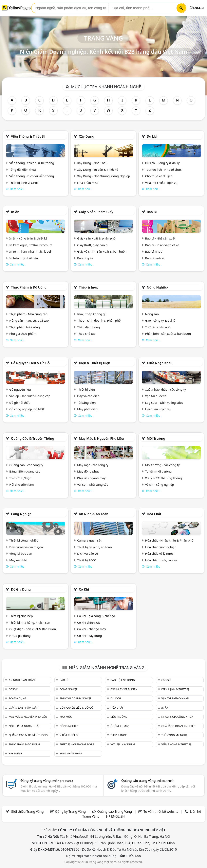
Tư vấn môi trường (158, 471)
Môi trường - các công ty (162, 465)
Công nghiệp (21, 514)
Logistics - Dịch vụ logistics (164, 403)
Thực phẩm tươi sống (25, 327)
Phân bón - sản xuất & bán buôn (168, 334)
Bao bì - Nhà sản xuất (160, 238)
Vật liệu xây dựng (123, 744)
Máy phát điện (87, 409)
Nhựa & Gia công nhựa (177, 717)
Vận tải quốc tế (156, 396)
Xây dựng (87, 136)
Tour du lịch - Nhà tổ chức (163, 169)
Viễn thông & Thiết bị (28, 136)
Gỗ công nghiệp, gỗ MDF (27, 409)
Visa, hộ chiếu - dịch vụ (161, 183)
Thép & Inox (88, 287)
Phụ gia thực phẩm (23, 334)
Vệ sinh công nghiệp (160, 484)
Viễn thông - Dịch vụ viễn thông (32, 176)
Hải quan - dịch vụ (158, 409)
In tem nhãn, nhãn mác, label (30, 251)
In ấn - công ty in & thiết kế (28, 238)
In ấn (15, 212)
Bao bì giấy (85, 258)
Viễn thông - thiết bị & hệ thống (32, 163)
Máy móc (66, 717)
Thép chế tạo (86, 334)
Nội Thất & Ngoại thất (24, 726)
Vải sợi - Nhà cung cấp (93, 484)
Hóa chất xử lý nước (159, 553)
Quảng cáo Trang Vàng (115, 812)
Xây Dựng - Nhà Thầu (92, 163)
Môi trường (156, 438)
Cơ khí (84, 589)
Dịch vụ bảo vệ (88, 553)
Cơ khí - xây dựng (90, 636)
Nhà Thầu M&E (88, 183)
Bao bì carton (155, 258)
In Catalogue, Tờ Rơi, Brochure (31, 245)
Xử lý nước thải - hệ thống (163, 478)
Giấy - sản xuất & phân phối (97, 238)
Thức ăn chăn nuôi (158, 327)
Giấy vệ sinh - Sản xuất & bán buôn (102, 251)
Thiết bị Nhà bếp (21, 616)
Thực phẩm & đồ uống (29, 287)
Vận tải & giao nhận (175, 698)
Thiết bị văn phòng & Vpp (77, 744)
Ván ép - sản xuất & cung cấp (30, 396)
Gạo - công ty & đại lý (160, 320)
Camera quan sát (89, 540)
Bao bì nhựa (154, 251)
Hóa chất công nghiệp (161, 547)
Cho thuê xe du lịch (159, 176)
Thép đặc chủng (89, 327)
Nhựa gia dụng (20, 636)
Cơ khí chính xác (89, 622)
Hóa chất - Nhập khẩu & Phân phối (170, 540)
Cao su (166, 680)
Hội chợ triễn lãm (22, 484)
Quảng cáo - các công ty (26, 465)
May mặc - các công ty (93, 465)
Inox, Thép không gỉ (91, 314)
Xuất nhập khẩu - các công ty (166, 389)
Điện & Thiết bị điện (95, 363)
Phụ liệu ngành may (91, 478)
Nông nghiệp (157, 287)
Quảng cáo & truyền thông (33, 438)
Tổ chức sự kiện (20, 478)
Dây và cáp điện (88, 396)
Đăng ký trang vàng (47, 781)
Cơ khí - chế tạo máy (92, 629)
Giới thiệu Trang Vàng (27, 812)
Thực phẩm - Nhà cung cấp (28, 314)
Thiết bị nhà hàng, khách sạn (30, 622)
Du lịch (153, 136)
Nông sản (152, 314)
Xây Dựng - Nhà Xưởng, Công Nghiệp (104, 176)
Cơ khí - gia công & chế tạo (96, 616)
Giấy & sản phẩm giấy (96, 212)
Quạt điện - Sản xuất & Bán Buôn (33, 629)
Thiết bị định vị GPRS (24, 183)
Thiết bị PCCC (87, 560)
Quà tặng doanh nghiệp (178, 726)
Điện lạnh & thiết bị (175, 689)
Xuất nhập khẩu (160, 363)
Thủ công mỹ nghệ (174, 735)
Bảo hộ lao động (123, 680)
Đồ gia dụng (21, 589)
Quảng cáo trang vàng (148, 781)
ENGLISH (197, 8)
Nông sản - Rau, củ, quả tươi (29, 320)
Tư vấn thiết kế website (161, 812)
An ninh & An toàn (94, 514)
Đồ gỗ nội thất (20, 403)
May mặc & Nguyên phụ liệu (101, 438)
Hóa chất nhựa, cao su (161, 560)
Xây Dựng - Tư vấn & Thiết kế (98, 169)
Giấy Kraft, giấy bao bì (93, 245)
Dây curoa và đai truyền (26, 547)
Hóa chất (154, 514)
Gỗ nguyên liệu (20, 389)
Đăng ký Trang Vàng (70, 812)
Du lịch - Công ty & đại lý (162, 163)
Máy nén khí (18, 560)
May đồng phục (88, 471)
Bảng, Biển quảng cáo (25, 471)
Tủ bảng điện (87, 403)
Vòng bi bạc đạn (21, 553)
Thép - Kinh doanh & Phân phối (99, 320)
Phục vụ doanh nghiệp (76, 698)
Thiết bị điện (86, 389)
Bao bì (152, 212)
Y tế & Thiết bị (69, 735)
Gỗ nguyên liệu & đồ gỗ (30, 363)
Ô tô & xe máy (120, 726)
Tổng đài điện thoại (23, 169)
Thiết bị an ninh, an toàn (95, 547)
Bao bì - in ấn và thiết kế (162, 245)
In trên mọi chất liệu (24, 258)
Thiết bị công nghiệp (24, 540)
